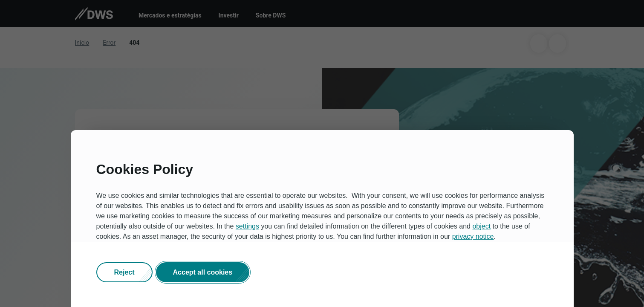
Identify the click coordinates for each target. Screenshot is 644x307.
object (481, 227)
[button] (124, 273)
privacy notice (473, 237)
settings (247, 227)
